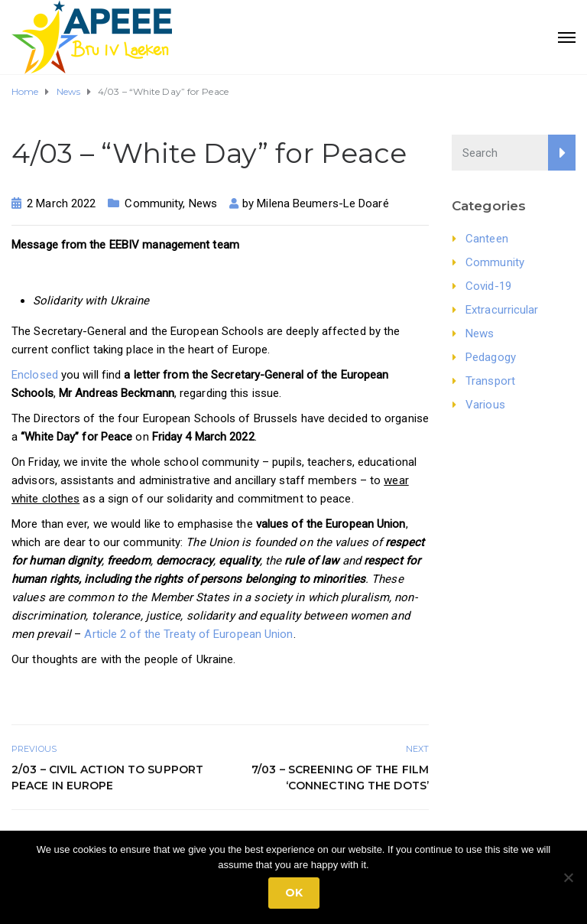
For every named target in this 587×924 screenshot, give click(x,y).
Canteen (487, 239)
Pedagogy (491, 357)
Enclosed (35, 375)
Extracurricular (502, 310)
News (203, 203)
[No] (568, 877)
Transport (490, 381)
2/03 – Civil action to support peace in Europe (107, 778)
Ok (294, 893)
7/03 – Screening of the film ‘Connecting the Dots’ (340, 778)
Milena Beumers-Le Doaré (323, 203)
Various (485, 405)
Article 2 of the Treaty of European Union (188, 634)
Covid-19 (488, 286)
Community (154, 203)
